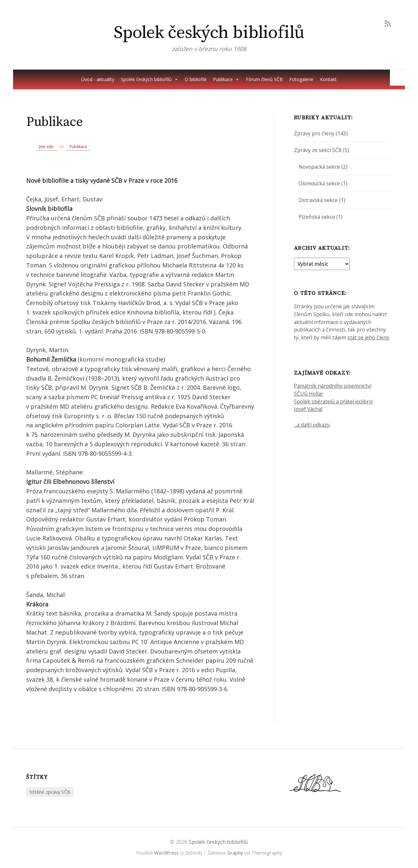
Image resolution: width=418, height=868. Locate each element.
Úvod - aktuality (98, 79)
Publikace (226, 79)
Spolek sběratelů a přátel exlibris (333, 401)
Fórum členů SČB (264, 79)
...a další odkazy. (312, 425)
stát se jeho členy (368, 337)
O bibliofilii (196, 79)
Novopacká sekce (319, 167)
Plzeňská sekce (317, 217)
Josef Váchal (308, 409)
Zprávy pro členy (314, 133)
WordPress (166, 853)
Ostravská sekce (318, 200)
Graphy (235, 853)
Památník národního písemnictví (333, 386)
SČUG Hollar (309, 394)
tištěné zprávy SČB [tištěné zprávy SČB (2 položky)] (50, 792)
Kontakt (328, 79)
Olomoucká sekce (319, 183)
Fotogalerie (301, 79)
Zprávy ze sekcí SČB (318, 150)
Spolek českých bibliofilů (209, 33)
